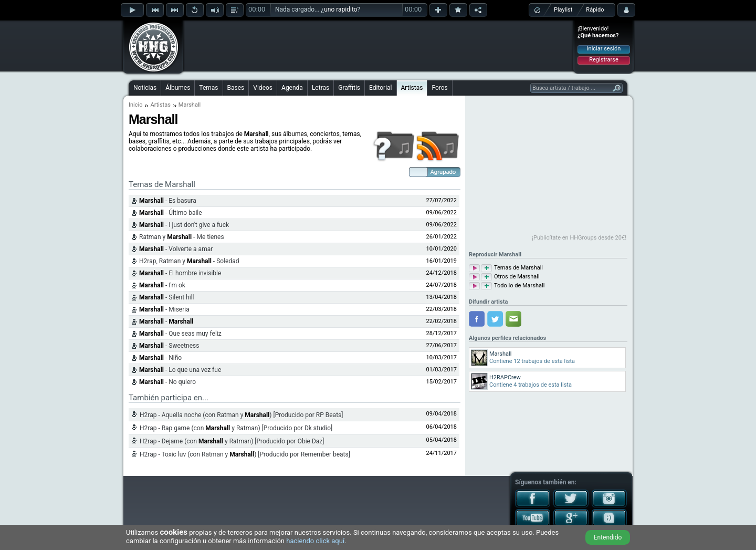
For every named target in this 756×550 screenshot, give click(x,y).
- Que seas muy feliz (180, 334)
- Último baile (171, 213)
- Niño (160, 358)
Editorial (380, 88)
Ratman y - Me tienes (182, 237)
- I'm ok (162, 285)
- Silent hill (166, 297)
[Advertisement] (379, 46)
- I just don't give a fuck (184, 225)
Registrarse (603, 60)
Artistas (412, 88)
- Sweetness (169, 346)
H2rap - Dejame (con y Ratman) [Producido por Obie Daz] (232, 441)
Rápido (595, 10)
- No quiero (167, 382)
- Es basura (168, 201)
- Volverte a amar (176, 249)
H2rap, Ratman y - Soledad (189, 261)
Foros (439, 88)
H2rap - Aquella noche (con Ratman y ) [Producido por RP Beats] (241, 415)
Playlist (563, 10)
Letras (321, 88)
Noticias (145, 88)
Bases (236, 88)
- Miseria (164, 309)
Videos (263, 88)
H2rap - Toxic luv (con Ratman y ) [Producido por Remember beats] (245, 454)
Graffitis (349, 88)
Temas (208, 88)
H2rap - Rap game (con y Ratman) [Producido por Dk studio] (236, 428)
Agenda (292, 88)
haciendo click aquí (315, 541)
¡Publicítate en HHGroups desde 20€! (579, 238)
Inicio (135, 105)
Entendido (608, 537)
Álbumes (178, 88)
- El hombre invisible (180, 273)
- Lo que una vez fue (180, 370)
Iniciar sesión (604, 49)
